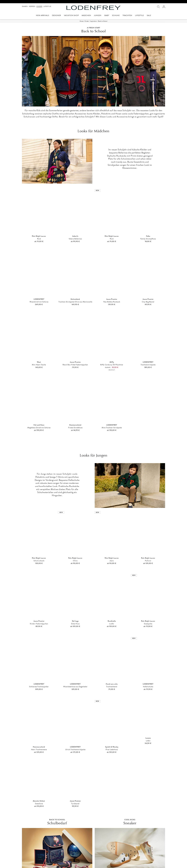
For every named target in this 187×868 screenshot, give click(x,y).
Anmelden (62, 851)
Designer (56, 16)
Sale (149, 16)
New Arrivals (43, 16)
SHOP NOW (57, 833)
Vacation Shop (71, 16)
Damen (25, 6)
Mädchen (86, 16)
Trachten (127, 16)
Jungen (98, 16)
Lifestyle (47, 6)
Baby (107, 16)
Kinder (39, 6)
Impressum (25, 862)
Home (82, 21)
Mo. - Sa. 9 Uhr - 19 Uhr (140, 862)
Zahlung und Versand (65, 862)
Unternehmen (99, 865)
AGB (24, 865)
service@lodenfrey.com (139, 865)
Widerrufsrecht (63, 865)
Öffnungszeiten (100, 862)
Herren (32, 6)
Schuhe (116, 16)
